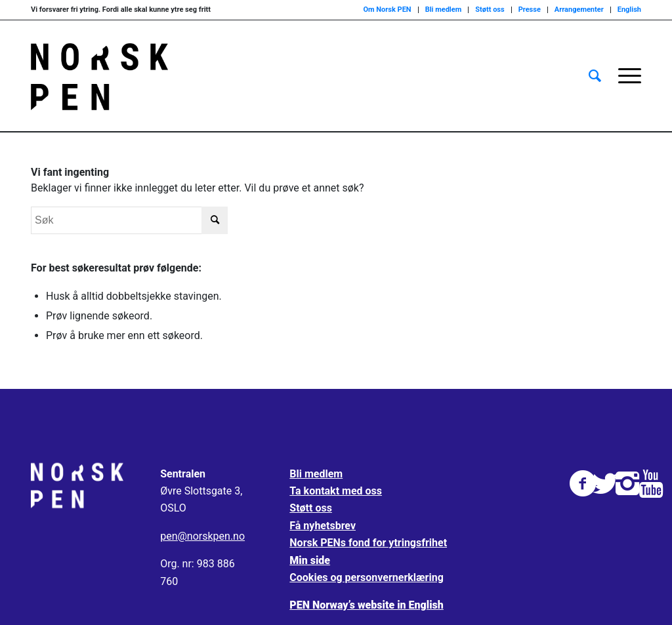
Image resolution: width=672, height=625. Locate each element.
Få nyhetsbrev (323, 526)
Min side (310, 560)
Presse (530, 10)
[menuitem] (595, 76)
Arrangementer (579, 10)
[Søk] (595, 76)
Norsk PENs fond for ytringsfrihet (368, 543)
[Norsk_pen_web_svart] (99, 76)
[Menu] (625, 76)
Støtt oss (490, 10)
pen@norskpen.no (202, 536)
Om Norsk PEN (387, 10)
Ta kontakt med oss (336, 491)
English (629, 10)
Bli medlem (444, 10)
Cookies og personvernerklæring (366, 577)
